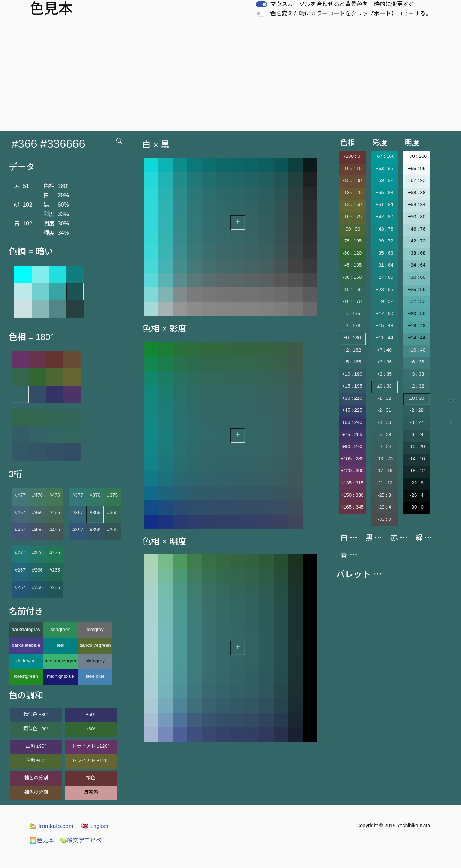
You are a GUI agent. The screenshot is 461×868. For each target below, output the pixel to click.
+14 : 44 (417, 338)
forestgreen (26, 676)
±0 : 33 (384, 386)
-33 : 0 (384, 519)
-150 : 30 (352, 180)
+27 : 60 (384, 277)
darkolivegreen (95, 645)
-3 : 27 (417, 422)
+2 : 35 (384, 374)
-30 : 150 (352, 277)
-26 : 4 (417, 495)
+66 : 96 (417, 168)
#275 (55, 553)
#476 (37, 495)
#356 (95, 530)
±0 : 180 (352, 338)
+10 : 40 (417, 350)
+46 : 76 (417, 229)
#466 (37, 512)
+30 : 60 (417, 277)
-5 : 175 (352, 314)
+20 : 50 (417, 314)
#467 (20, 512)
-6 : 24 (417, 435)
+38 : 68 (417, 253)
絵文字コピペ (81, 840)
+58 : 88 (417, 193)
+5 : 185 (352, 362)
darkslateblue (26, 645)
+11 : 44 (384, 338)
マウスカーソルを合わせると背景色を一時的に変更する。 (345, 4)
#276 (37, 553)
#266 (37, 570)
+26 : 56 (417, 289)
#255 (55, 587)
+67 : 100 (384, 156)
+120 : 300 (352, 471)
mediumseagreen (61, 661)
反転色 (91, 792)
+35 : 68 (384, 253)
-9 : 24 (384, 446)
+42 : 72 (417, 241)
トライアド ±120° (91, 746)
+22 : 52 (417, 301)
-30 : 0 (417, 507)
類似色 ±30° (36, 714)
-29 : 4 (384, 507)
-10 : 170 (352, 301)
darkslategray (26, 629)
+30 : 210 (352, 398)
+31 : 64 (384, 265)
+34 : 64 (417, 265)
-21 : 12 (384, 483)
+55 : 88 (384, 193)
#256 (37, 587)
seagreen (61, 629)
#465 (55, 512)
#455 (55, 530)
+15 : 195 (352, 386)
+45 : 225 (352, 410)
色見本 (42, 840)
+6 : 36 (417, 362)
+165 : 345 (352, 507)
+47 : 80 (384, 217)
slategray (95, 661)
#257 (20, 587)
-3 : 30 (384, 422)
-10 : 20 (417, 446)
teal (61, 645)
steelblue (95, 676)
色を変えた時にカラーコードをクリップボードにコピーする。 (351, 14)
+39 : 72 (384, 241)
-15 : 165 (352, 289)
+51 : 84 (384, 204)
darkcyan (26, 661)
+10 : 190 (352, 374)
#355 (112, 530)
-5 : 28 (384, 435)
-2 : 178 (352, 325)
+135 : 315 (352, 483)
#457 (20, 530)
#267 (20, 570)
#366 (95, 512)
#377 (78, 495)
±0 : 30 (417, 398)
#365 (112, 512)
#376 (95, 495)
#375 (112, 495)
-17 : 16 (384, 471)
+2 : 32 (417, 386)
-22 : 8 (417, 483)
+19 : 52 (384, 301)
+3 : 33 (417, 374)
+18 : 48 (417, 325)
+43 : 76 (384, 229)
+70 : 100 (417, 156)
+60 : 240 (352, 422)
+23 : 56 (384, 289)
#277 (20, 553)
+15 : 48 (384, 325)
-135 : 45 (352, 193)
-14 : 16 (417, 459)
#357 (78, 530)
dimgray (95, 629)
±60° (91, 714)
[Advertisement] (230, 77)
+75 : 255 (352, 435)
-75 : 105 (352, 241)
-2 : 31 (384, 410)
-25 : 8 (384, 495)
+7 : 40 (384, 350)
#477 (20, 495)
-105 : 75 (352, 217)
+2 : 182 (352, 350)
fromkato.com (51, 826)
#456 (37, 530)
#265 (55, 570)
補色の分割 (36, 778)
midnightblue (61, 676)
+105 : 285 (352, 459)
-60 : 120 (352, 253)
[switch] (261, 4)
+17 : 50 (384, 314)
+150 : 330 (352, 495)
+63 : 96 (384, 168)
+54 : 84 (417, 204)
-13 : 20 (384, 459)
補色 (91, 778)
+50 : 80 (417, 217)
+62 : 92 (417, 180)
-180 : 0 (352, 156)
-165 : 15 (352, 168)
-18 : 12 (417, 471)
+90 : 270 (352, 446)
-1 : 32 (384, 398)
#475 (55, 495)
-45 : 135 (352, 265)
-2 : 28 (417, 410)
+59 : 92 (384, 180)
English (95, 826)
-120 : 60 (352, 204)
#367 (78, 512)
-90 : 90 (352, 229)
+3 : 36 (384, 362)
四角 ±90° (36, 746)
